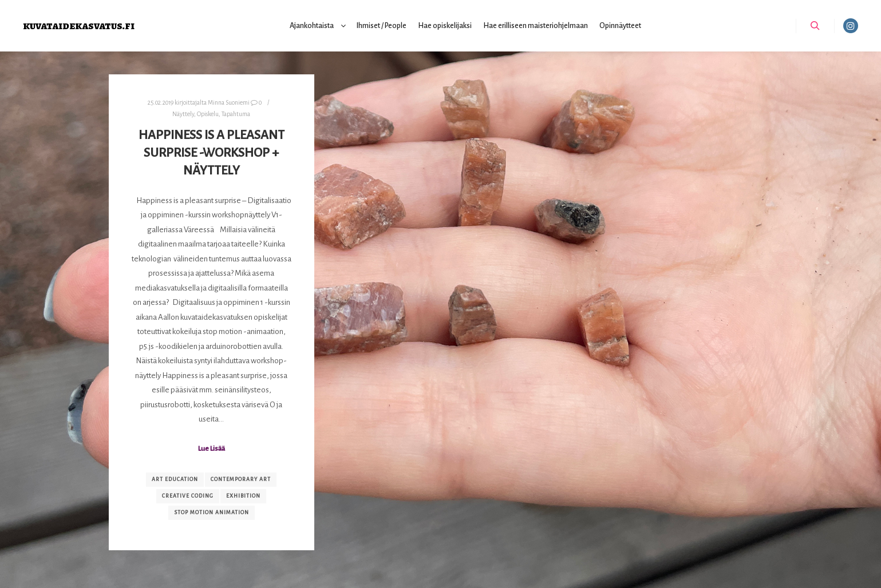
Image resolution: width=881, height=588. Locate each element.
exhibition (243, 496)
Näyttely (183, 114)
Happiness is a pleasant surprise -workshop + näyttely (212, 152)
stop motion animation (212, 512)
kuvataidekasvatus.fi (79, 25)
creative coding (188, 496)
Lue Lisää (212, 448)
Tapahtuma (236, 114)
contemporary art (241, 479)
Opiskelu (208, 114)
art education (175, 479)
